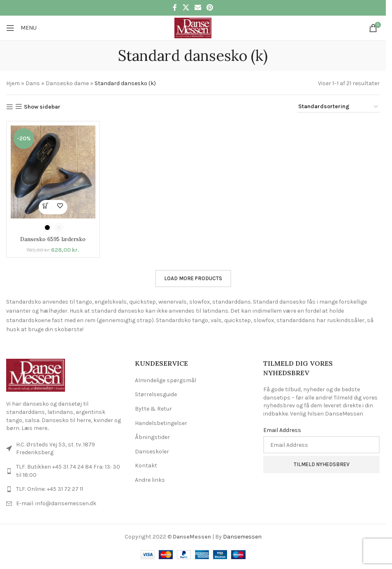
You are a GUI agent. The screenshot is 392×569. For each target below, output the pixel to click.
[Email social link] (198, 8)
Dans (33, 83)
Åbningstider (152, 437)
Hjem (13, 83)
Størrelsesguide (156, 394)
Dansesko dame (67, 83)
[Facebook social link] (175, 8)
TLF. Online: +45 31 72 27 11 (50, 489)
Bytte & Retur (153, 409)
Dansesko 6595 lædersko (53, 239)
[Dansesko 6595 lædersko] (53, 172)
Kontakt (146, 466)
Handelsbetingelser (161, 423)
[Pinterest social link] (210, 8)
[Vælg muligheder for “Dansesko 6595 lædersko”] (46, 207)
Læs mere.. (35, 428)
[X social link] (186, 8)
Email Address (282, 430)
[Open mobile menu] (21, 28)
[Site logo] (193, 27)
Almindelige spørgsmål (166, 380)
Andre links (150, 480)
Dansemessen (242, 537)
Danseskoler (152, 452)
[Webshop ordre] (339, 107)
